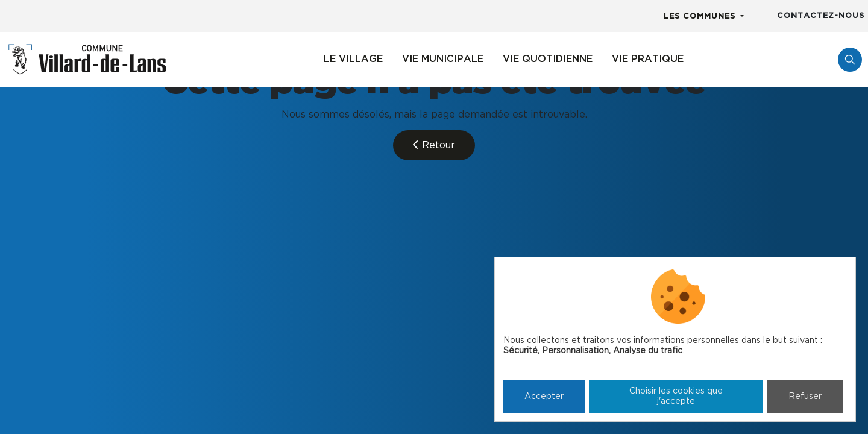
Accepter (544, 397)
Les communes (701, 17)
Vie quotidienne (548, 59)
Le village (353, 59)
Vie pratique (648, 59)
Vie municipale (443, 59)
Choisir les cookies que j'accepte (676, 396)
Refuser (805, 397)
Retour (434, 145)
